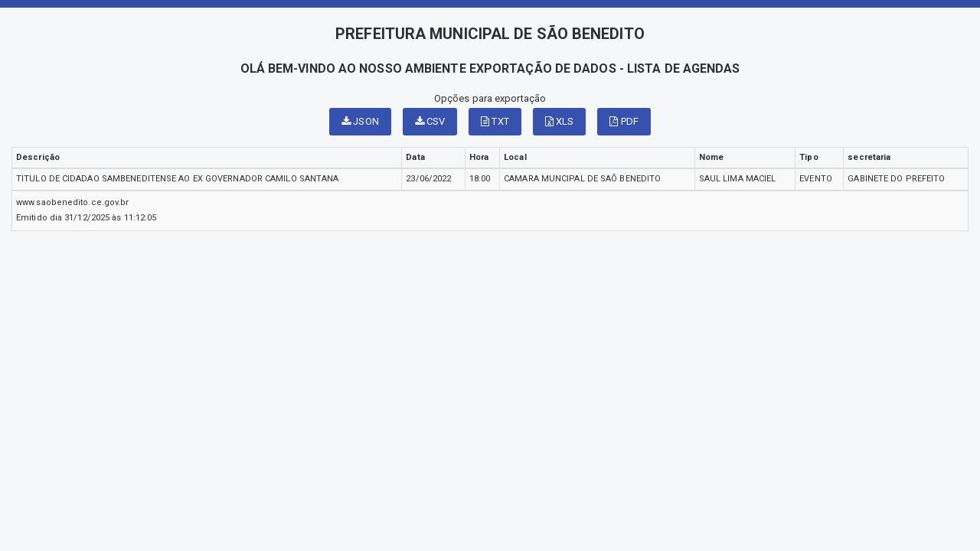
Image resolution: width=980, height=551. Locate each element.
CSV (430, 121)
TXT (495, 121)
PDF (624, 121)
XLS (560, 121)
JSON (360, 121)
